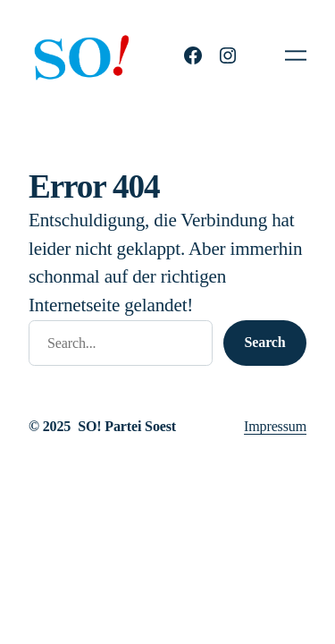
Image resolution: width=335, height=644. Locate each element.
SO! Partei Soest (127, 426)
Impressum (275, 426)
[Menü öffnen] (296, 55)
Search (265, 342)
